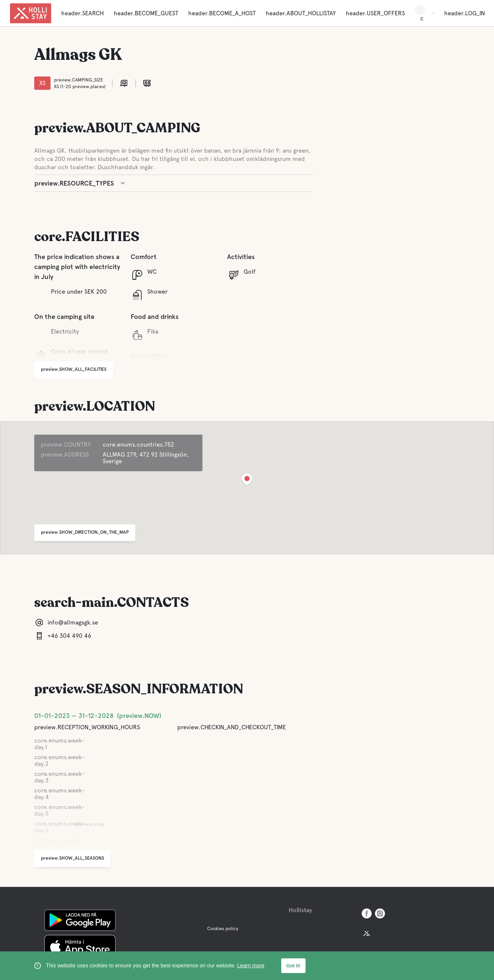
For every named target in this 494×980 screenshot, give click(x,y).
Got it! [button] (293, 966)
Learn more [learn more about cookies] (251, 966)
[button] (247, 481)
